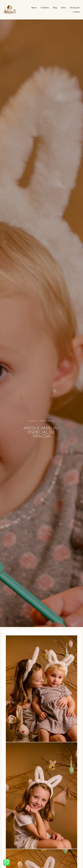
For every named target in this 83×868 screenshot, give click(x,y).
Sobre (63, 8)
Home (34, 8)
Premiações (75, 8)
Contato (76, 12)
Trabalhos (45, 8)
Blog (55, 8)
